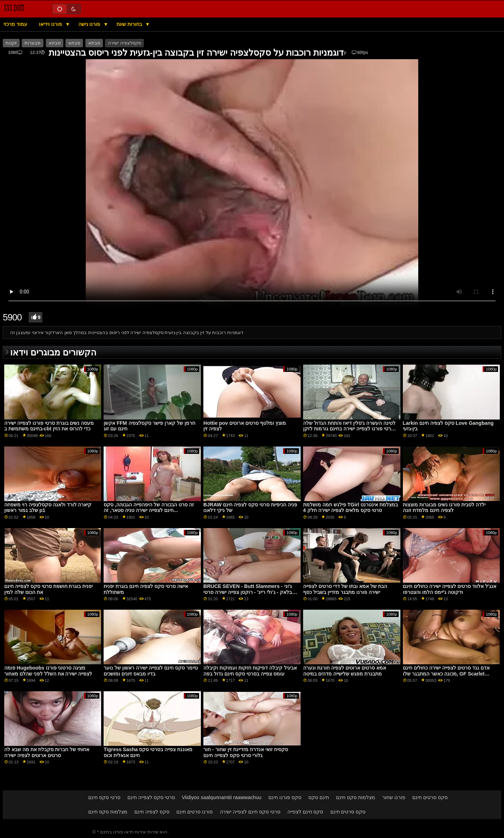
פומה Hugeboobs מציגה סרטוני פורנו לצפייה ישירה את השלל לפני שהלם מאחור (48, 671)
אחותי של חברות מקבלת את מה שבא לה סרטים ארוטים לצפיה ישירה (47, 752)
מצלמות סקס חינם (356, 797)
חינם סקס (319, 797)
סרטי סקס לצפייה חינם (151, 797)
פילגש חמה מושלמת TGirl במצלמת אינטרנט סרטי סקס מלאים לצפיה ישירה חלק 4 (351, 508)
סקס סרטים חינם (430, 797)
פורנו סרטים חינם (195, 812)
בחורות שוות (130, 24)
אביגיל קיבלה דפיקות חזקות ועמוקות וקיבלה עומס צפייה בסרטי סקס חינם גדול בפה (250, 671)
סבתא (55, 43)
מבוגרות (33, 43)
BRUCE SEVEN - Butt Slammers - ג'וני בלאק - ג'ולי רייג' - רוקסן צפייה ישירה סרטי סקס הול (248, 592)
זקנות (11, 43)
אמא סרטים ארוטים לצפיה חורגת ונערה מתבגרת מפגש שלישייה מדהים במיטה (345, 671)
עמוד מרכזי (15, 24)
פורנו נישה (90, 24)
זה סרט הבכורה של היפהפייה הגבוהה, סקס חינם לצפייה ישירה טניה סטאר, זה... (149, 508)
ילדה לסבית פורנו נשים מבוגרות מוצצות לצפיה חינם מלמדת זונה (444, 508)
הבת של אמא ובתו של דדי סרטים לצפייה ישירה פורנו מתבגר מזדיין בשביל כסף (345, 589)
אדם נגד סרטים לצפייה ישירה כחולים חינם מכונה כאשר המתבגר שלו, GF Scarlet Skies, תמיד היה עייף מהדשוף (446, 674)
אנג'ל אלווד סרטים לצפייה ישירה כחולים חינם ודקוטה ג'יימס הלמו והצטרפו (450, 589)
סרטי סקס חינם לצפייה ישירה (250, 812)
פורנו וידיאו (51, 24)
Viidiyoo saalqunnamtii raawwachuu (222, 797)
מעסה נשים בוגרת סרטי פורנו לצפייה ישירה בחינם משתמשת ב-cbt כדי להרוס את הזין (49, 426)
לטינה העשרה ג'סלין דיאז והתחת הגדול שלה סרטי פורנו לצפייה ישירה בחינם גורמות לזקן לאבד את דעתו (349, 429)
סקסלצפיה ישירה (124, 43)
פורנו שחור (394, 797)
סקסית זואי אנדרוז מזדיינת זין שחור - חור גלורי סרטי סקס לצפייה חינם (246, 752)
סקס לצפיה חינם (152, 812)
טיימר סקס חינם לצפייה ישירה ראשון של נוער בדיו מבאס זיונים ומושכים (151, 671)
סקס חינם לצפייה (305, 812)
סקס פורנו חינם (285, 797)
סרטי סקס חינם (104, 797)
